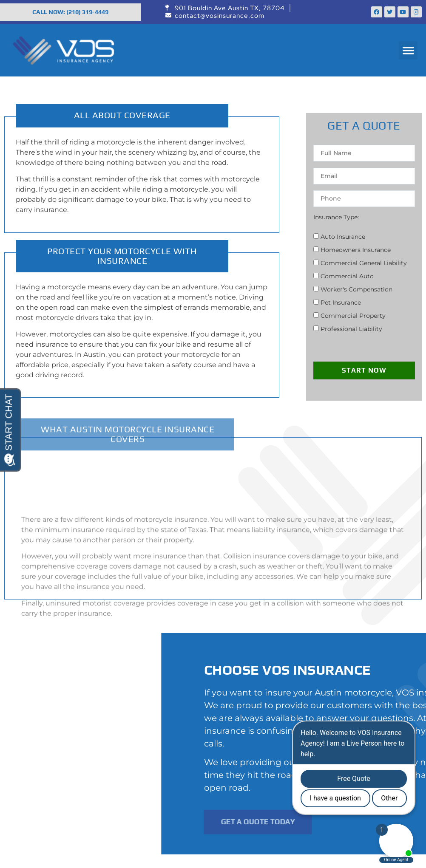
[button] (408, 51)
